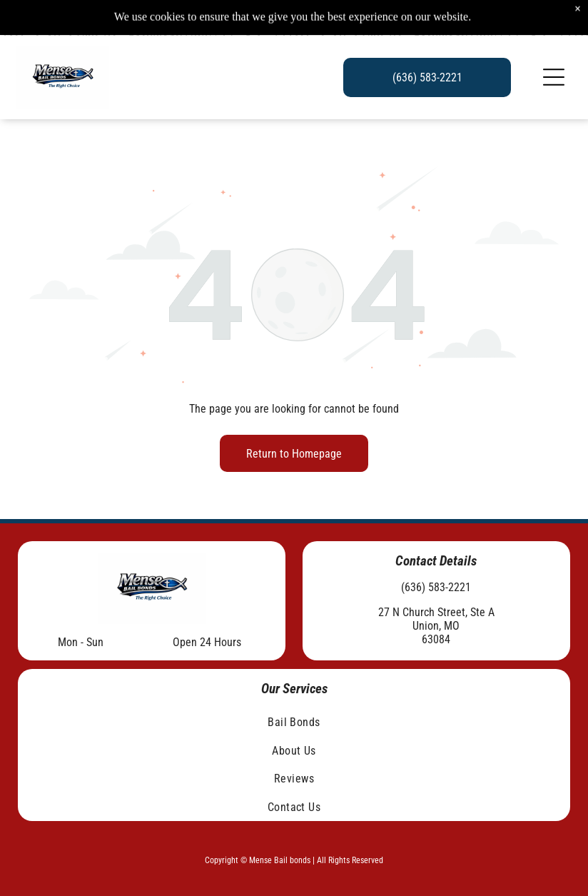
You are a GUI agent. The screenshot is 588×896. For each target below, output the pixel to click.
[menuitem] (294, 722)
